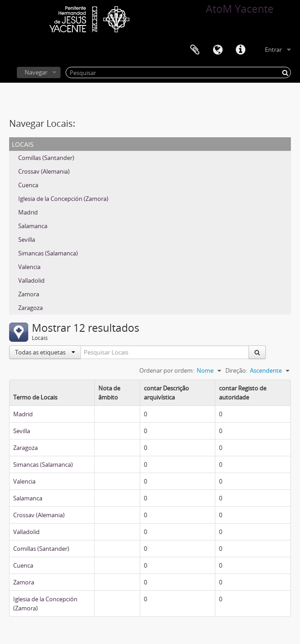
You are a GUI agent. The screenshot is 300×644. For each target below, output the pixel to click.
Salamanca (33, 226)
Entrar (273, 50)
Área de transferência (195, 50)
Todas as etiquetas (45, 352)
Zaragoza (31, 308)
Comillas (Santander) (46, 158)
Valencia (29, 267)
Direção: (236, 370)
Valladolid (31, 280)
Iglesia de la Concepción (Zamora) (63, 199)
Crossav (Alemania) (44, 171)
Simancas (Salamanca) (48, 253)
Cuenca (28, 185)
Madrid (28, 212)
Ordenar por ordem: (167, 370)
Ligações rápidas (240, 50)
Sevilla (27, 240)
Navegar (36, 72)
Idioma (218, 50)
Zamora (29, 294)
